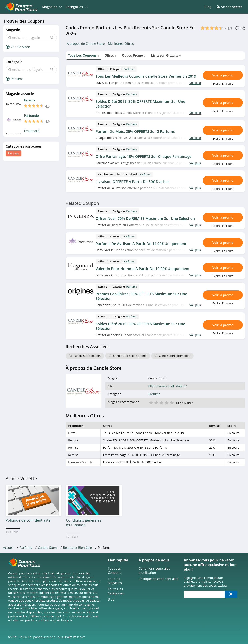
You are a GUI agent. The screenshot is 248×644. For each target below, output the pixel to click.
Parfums (14, 153)
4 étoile (166, 402)
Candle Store (48, 548)
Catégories (76, 7)
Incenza (30, 100)
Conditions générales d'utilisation (154, 571)
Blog (208, 7)
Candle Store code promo (130, 356)
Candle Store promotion (175, 356)
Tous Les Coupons (114, 571)
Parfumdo (31, 116)
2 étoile (156, 402)
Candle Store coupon (87, 356)
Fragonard (32, 131)
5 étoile (172, 402)
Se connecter (229, 7)
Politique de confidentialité (158, 579)
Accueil (8, 548)
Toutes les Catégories (116, 591)
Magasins (51, 7)
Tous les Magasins (115, 581)
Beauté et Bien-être (77, 548)
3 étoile (161, 402)
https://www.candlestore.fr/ (168, 386)
